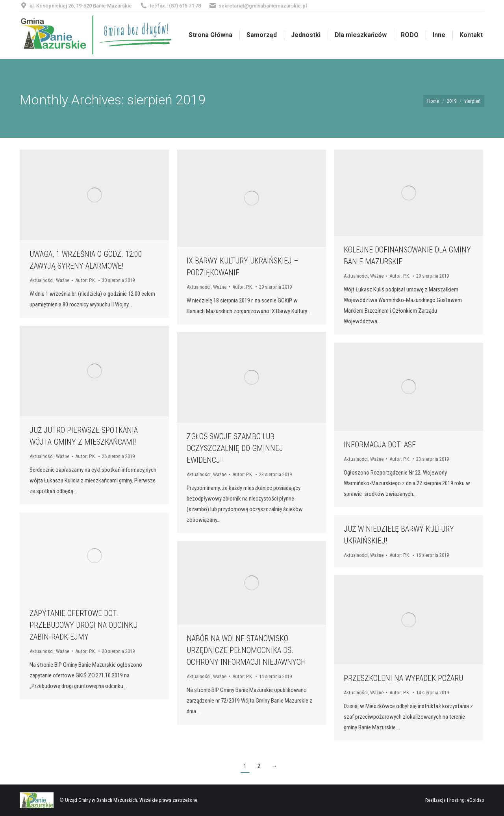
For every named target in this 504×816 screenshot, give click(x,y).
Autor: (86, 280)
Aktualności (42, 280)
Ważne (63, 280)
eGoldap (476, 800)
